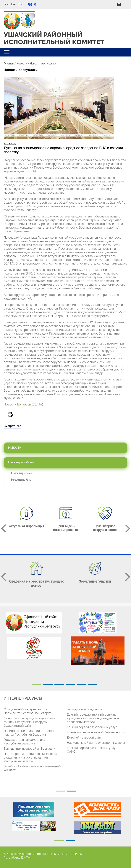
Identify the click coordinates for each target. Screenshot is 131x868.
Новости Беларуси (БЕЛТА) (23, 404)
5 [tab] (81, 685)
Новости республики (21, 462)
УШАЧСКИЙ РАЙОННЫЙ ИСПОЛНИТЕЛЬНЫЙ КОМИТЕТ (54, 39)
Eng (21, 4)
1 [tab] (37, 685)
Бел (14, 4)
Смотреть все (12, 426)
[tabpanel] (34, 637)
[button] (7, 52)
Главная (9, 64)
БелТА (26, 858)
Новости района (21, 480)
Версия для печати (10, 414)
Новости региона (22, 473)
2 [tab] (48, 685)
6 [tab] (93, 685)
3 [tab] (59, 685)
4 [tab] (70, 685)
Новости (22, 64)
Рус (7, 4)
